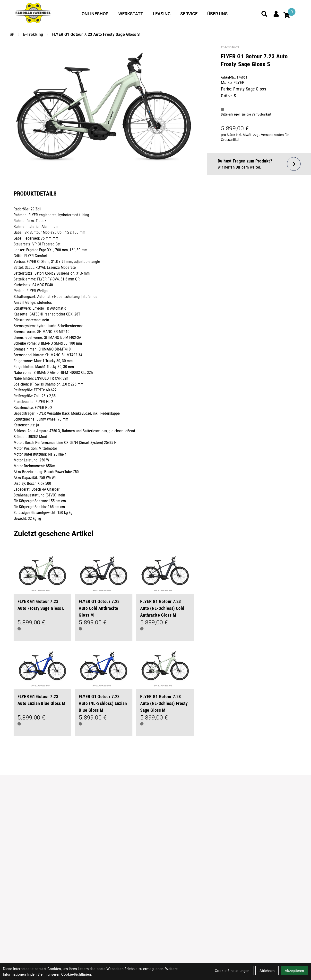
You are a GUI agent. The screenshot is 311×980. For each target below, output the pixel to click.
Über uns (217, 14)
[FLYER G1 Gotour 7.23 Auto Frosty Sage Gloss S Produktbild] (104, 107)
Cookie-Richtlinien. (77, 974)
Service (189, 14)
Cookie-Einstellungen (232, 971)
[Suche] (264, 14)
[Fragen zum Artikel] (259, 164)
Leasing (162, 14)
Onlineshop (95, 14)
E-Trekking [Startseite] (33, 34)
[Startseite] (12, 35)
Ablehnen (267, 971)
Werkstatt (131, 14)
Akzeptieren (294, 971)
